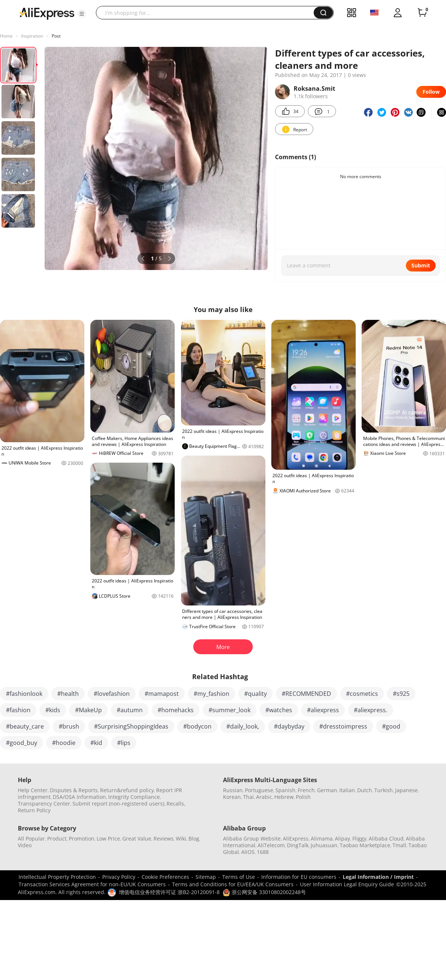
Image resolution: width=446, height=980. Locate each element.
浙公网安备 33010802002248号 (264, 892)
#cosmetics (362, 694)
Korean (232, 797)
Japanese (406, 790)
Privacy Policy (119, 877)
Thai (248, 797)
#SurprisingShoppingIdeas (131, 726)
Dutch (365, 790)
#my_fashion (211, 694)
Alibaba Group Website (252, 838)
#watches (279, 710)
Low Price (108, 838)
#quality (256, 694)
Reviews (164, 838)
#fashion (18, 710)
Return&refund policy (127, 790)
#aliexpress (323, 710)
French (306, 790)
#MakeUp (88, 710)
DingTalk (298, 845)
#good (391, 726)
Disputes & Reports (74, 790)
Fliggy (359, 838)
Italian (347, 790)
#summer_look (230, 710)
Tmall (399, 845)
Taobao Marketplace (365, 845)
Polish (303, 797)
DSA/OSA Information (79, 797)
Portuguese (259, 790)
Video (25, 845)
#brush (69, 726)
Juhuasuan (324, 845)
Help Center (33, 790)
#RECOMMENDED (306, 694)
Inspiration (32, 36)
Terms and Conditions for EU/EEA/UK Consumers (233, 884)
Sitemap (206, 877)
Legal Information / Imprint (378, 877)
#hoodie (64, 743)
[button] (82, 14)
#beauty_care (25, 726)
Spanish (285, 790)
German (327, 790)
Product (57, 838)
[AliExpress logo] (47, 13)
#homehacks (176, 710)
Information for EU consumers (299, 877)
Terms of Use (239, 877)
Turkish (384, 790)
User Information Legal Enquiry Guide (347, 884)
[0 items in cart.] (422, 13)
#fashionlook (24, 694)
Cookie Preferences (165, 877)
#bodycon (197, 726)
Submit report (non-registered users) (118, 804)
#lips (124, 743)
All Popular (31, 838)
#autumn (130, 710)
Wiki (181, 838)
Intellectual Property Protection (57, 877)
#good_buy (22, 743)
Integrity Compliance (134, 797)
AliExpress (296, 838)
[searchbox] (208, 13)
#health (68, 694)
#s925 (401, 694)
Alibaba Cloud (386, 838)
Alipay (342, 838)
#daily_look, (243, 726)
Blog (194, 838)
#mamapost (162, 694)
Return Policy (34, 810)
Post (56, 36)
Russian (233, 790)
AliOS (248, 852)
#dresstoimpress (343, 726)
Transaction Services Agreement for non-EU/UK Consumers (92, 884)
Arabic (264, 797)
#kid (96, 743)
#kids (53, 710)
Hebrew (284, 797)
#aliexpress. (371, 710)
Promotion (82, 838)
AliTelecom (271, 845)
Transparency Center (44, 804)
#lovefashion (112, 694)
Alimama (322, 838)
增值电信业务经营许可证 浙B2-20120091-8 (169, 892)
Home (6, 36)
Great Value (137, 838)
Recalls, (176, 804)
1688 (263, 852)
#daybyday (289, 726)
